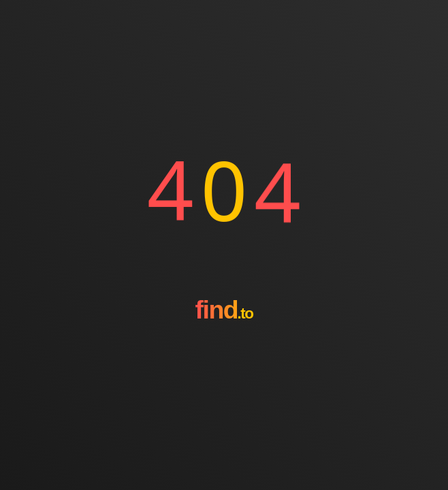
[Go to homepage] (224, 349)
